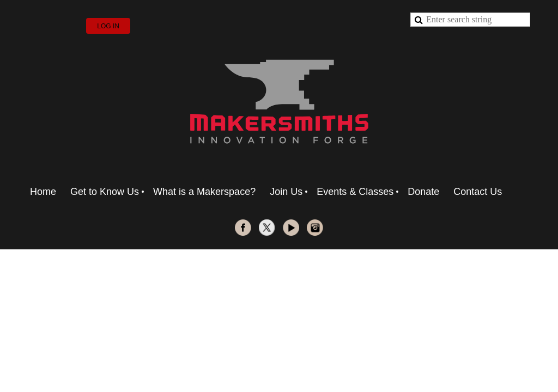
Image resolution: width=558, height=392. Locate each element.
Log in (108, 26)
